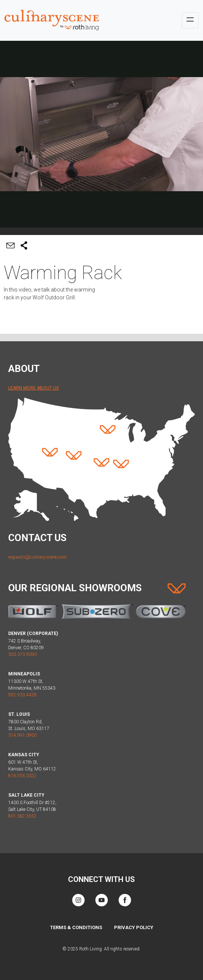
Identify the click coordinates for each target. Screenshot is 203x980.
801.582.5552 (22, 816)
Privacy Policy (134, 927)
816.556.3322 (22, 776)
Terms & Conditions (76, 927)
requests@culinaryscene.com (37, 557)
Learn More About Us (33, 388)
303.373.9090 (22, 654)
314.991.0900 (22, 735)
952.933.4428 (22, 695)
